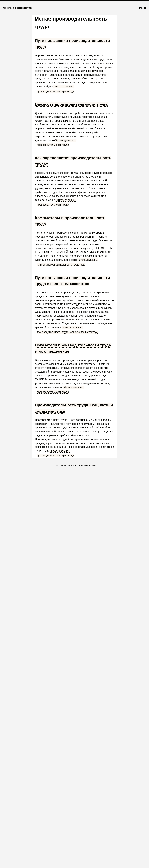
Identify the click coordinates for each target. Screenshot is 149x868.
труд (71, 91)
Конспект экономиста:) (17, 8)
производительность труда (53, 91)
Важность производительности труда (71, 104)
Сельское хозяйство (81, 332)
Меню (143, 8)
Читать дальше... (64, 87)
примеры (42, 265)
